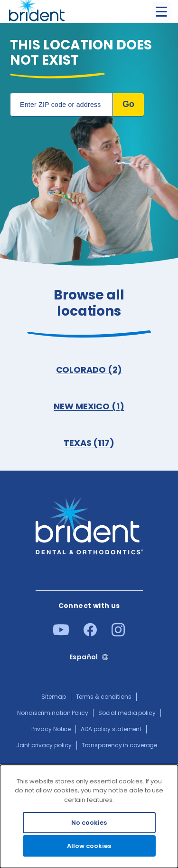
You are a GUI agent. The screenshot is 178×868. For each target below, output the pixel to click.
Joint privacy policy (44, 745)
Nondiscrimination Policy (53, 713)
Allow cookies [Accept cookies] (89, 846)
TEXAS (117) (89, 443)
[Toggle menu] (161, 12)
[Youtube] (61, 633)
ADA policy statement (111, 729)
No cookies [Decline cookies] (89, 823)
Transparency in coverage (120, 745)
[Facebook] (90, 634)
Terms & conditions (104, 697)
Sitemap (53, 697)
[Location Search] (61, 105)
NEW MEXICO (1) (89, 406)
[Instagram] (118, 634)
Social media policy (127, 713)
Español (84, 657)
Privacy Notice (51, 729)
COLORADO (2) (89, 370)
